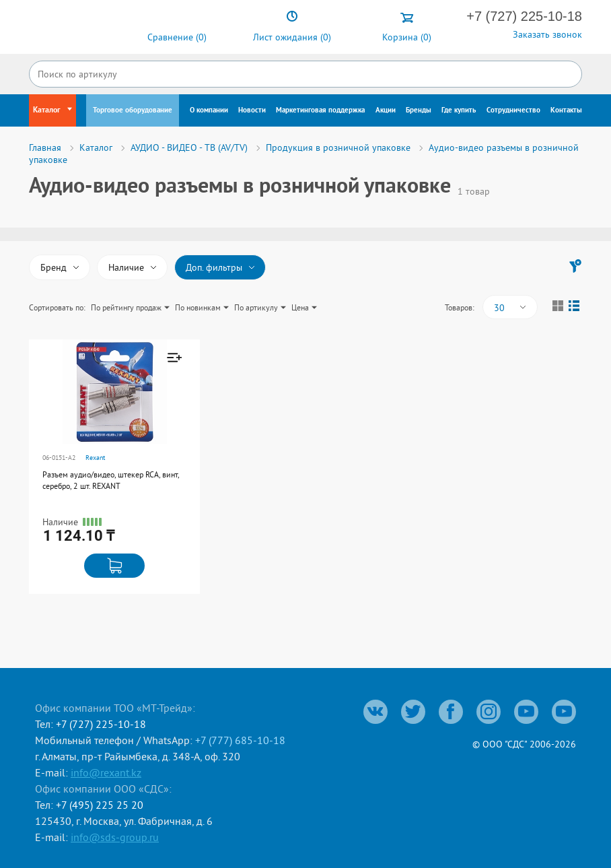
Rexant (95, 458)
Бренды (419, 110)
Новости (252, 110)
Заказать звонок (547, 34)
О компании (209, 110)
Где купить (459, 110)
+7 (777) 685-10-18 (240, 740)
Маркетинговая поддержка (320, 110)
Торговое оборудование (133, 110)
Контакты (566, 110)
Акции (386, 110)
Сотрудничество (513, 110)
